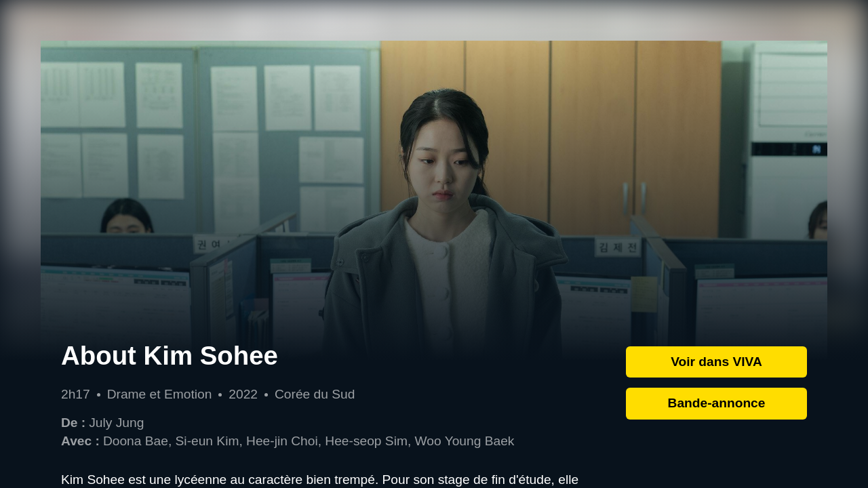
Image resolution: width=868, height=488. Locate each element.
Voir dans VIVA (716, 362)
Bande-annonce (717, 403)
